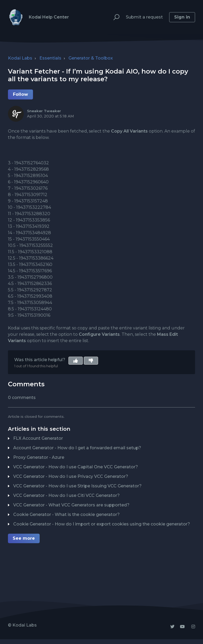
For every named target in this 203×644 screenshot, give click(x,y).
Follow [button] (20, 94)
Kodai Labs (20, 58)
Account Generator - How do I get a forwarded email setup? (77, 448)
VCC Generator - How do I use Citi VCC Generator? (66, 495)
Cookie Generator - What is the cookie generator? (66, 514)
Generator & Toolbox (91, 58)
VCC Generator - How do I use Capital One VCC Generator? (76, 467)
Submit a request (144, 17)
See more (24, 538)
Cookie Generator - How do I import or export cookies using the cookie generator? (102, 524)
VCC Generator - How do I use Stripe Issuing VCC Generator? (77, 486)
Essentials (50, 58)
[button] (114, 17)
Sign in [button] (182, 17)
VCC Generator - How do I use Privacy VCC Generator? (71, 476)
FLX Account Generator (38, 438)
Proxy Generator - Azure (39, 457)
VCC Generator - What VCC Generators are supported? (71, 505)
